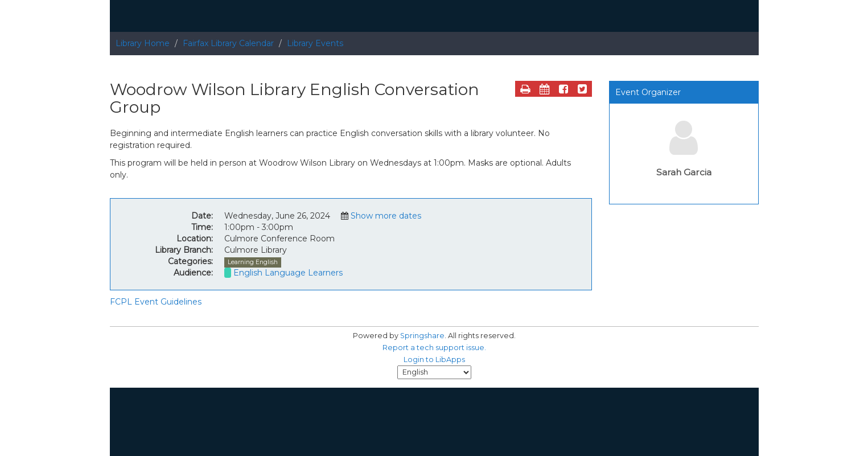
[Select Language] (434, 372)
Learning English (253, 262)
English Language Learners (288, 273)
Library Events (315, 43)
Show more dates (386, 216)
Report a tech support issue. (434, 348)
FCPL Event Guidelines (156, 302)
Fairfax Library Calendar (228, 43)
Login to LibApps (434, 360)
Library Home (143, 43)
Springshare (422, 336)
